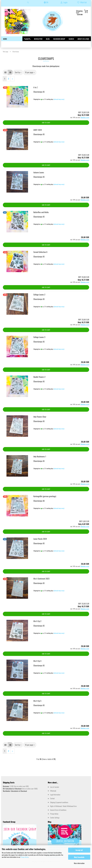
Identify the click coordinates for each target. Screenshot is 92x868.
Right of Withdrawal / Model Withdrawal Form (63, 806)
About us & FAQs (83, 39)
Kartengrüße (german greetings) (45, 496)
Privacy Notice (25, 857)
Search (71, 39)
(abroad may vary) (59, 99)
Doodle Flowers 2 (39, 377)
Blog (48, 39)
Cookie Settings (55, 818)
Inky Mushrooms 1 (40, 456)
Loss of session (55, 787)
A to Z (36, 87)
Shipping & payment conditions (59, 802)
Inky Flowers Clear (40, 417)
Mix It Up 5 (37, 701)
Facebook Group (59, 39)
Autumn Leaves (39, 172)
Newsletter (38, 39)
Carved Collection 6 (40, 252)
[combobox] (18, 72)
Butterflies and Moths (41, 212)
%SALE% (27, 39)
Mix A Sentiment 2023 (41, 579)
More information (79, 863)
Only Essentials (79, 857)
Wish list (82, 2)
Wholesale (53, 791)
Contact (52, 798)
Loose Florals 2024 (40, 539)
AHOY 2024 (38, 130)
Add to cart (46, 123)
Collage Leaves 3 (39, 337)
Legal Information (55, 795)
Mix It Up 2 (37, 621)
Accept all (79, 850)
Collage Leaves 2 (39, 295)
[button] (5, 72)
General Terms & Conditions (58, 810)
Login (64, 2)
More (5, 39)
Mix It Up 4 (37, 661)
